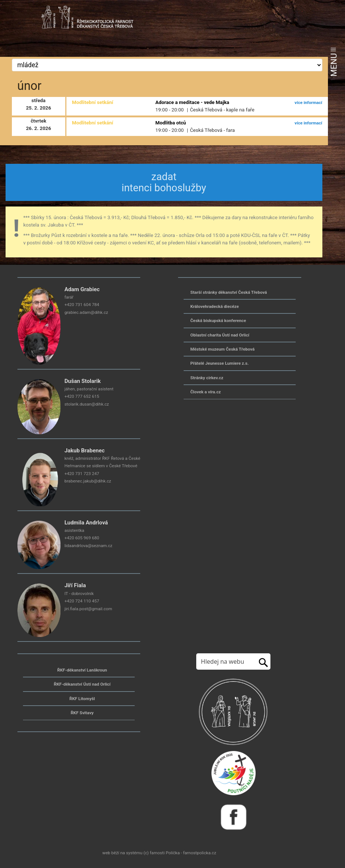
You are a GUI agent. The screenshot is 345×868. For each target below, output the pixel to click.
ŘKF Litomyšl (82, 699)
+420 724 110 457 (82, 601)
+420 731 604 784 (82, 305)
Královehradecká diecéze (215, 306)
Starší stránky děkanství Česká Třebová (229, 292)
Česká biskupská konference (218, 321)
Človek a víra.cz (206, 392)
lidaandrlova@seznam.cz (88, 546)
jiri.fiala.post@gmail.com (88, 609)
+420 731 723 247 (82, 474)
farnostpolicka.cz (199, 853)
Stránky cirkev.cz (207, 378)
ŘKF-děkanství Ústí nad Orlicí (82, 684)
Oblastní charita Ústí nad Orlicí (220, 335)
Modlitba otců (171, 123)
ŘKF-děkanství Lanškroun (82, 670)
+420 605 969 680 (82, 538)
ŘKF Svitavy (82, 713)
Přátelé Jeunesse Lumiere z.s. (219, 363)
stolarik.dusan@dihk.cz (87, 404)
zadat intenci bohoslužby (164, 182)
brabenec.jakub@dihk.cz (88, 481)
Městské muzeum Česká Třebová (222, 349)
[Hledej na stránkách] (225, 661)
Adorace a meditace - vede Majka (192, 102)
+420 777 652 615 (82, 396)
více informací (308, 103)
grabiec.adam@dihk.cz (86, 312)
